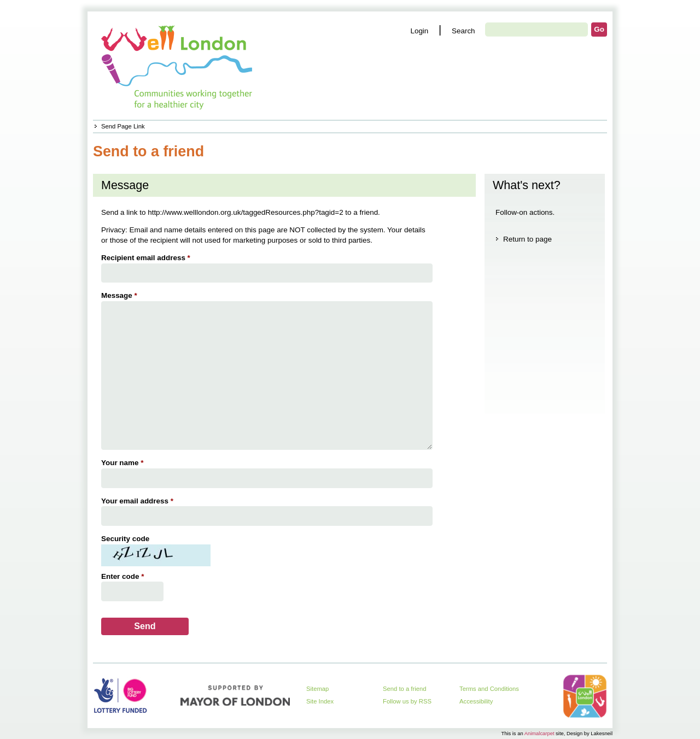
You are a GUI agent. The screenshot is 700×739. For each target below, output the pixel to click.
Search (463, 31)
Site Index (320, 701)
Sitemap (317, 689)
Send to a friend (405, 689)
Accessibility (476, 701)
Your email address (139, 501)
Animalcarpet (539, 733)
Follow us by (407, 701)
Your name (124, 463)
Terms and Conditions (489, 689)
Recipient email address (147, 258)
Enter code (124, 576)
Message (121, 295)
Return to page (527, 239)
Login (419, 31)
